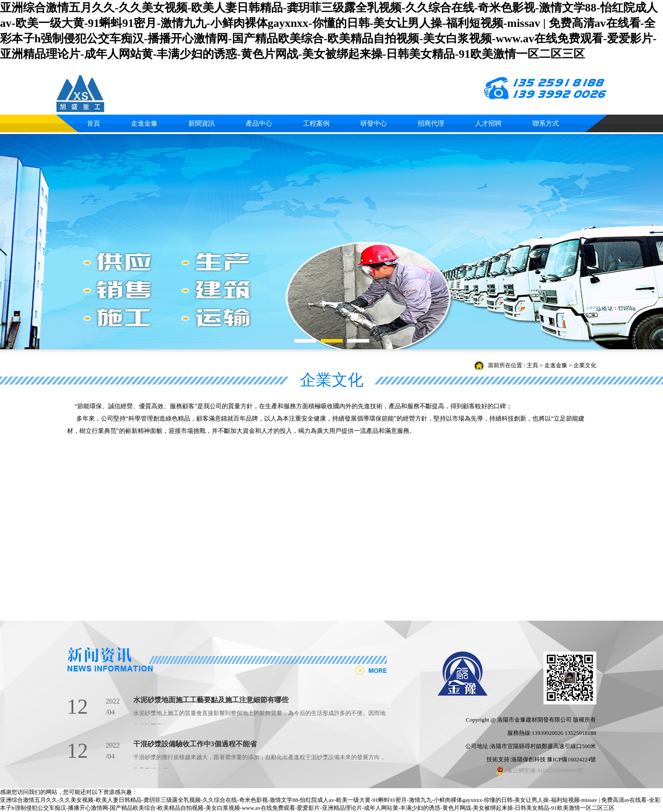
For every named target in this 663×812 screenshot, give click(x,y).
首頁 (94, 123)
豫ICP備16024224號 (571, 759)
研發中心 (374, 123)
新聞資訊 (202, 123)
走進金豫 (144, 123)
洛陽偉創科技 (528, 759)
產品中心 (259, 123)
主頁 (532, 365)
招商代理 (431, 123)
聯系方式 (546, 123)
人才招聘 (488, 123)
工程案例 (316, 123)
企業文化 (585, 365)
